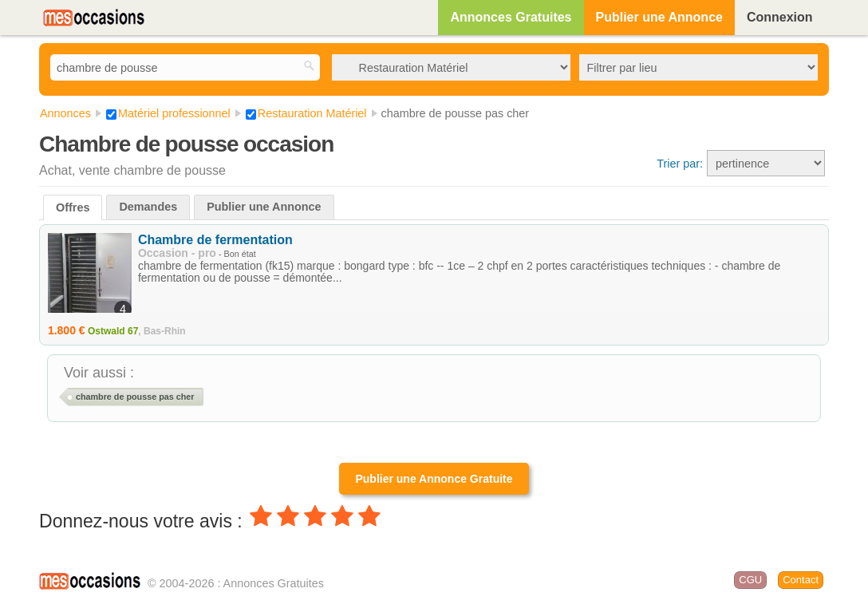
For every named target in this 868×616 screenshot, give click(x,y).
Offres (73, 207)
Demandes (148, 207)
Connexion (780, 17)
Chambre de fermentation (215, 240)
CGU (750, 580)
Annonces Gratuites (511, 17)
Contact (801, 580)
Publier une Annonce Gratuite (434, 479)
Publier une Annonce (659, 17)
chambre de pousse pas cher (135, 397)
